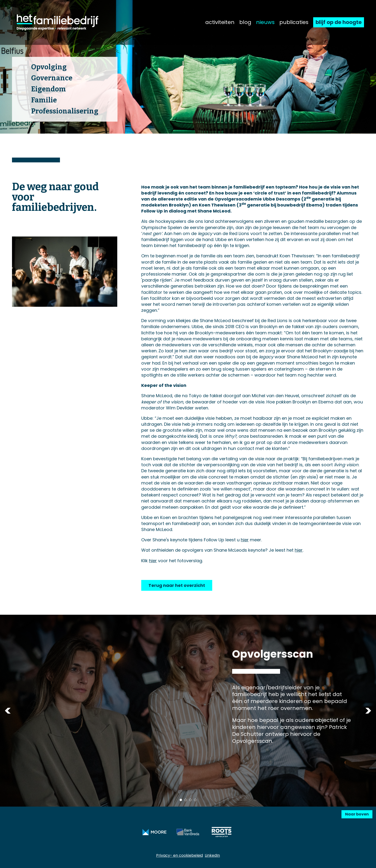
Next (368, 711)
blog (245, 22)
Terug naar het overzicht (177, 585)
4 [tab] (195, 800)
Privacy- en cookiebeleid (179, 855)
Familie (44, 100)
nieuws (265, 22)
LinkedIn (212, 855)
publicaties (294, 22)
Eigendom (49, 89)
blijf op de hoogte (339, 22)
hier (245, 540)
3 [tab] (190, 800)
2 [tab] (186, 800)
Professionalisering (65, 111)
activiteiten (220, 22)
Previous (8, 711)
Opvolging (49, 67)
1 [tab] (181, 800)
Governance (52, 78)
